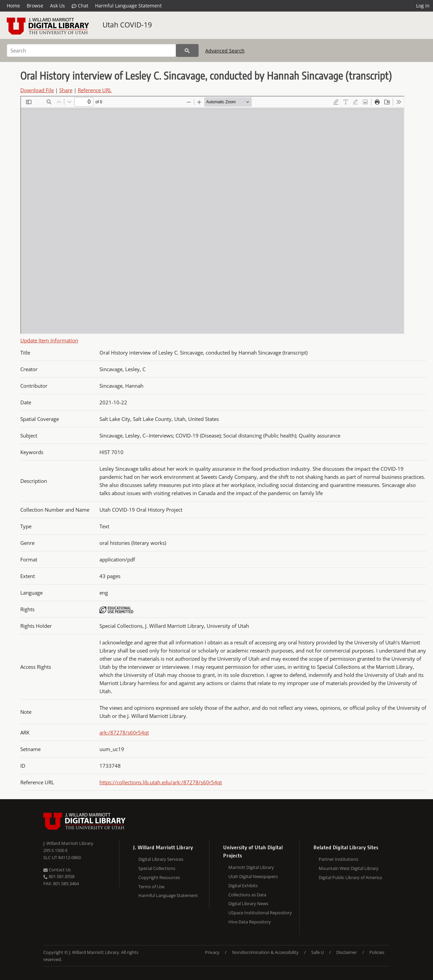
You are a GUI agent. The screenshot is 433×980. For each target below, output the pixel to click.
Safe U (317, 952)
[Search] (91, 50)
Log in (423, 6)
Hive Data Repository (250, 922)
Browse (35, 6)
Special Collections (157, 868)
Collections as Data (247, 895)
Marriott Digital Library (251, 867)
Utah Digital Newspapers (253, 876)
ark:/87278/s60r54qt (124, 732)
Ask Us (58, 6)
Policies (377, 952)
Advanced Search (225, 51)
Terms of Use (151, 887)
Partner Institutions (338, 859)
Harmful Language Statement (128, 6)
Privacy (212, 952)
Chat (80, 6)
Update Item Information (49, 340)
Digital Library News (248, 903)
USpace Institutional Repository (260, 913)
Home (13, 6)
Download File (37, 90)
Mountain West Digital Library (349, 868)
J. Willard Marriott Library (68, 843)
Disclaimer (347, 952)
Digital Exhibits (243, 886)
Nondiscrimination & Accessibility (265, 952)
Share (66, 90)
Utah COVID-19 (127, 25)
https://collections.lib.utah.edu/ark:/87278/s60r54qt (161, 782)
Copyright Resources (159, 877)
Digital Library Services (161, 859)
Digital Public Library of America (350, 877)
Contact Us (57, 870)
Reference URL (95, 90)
